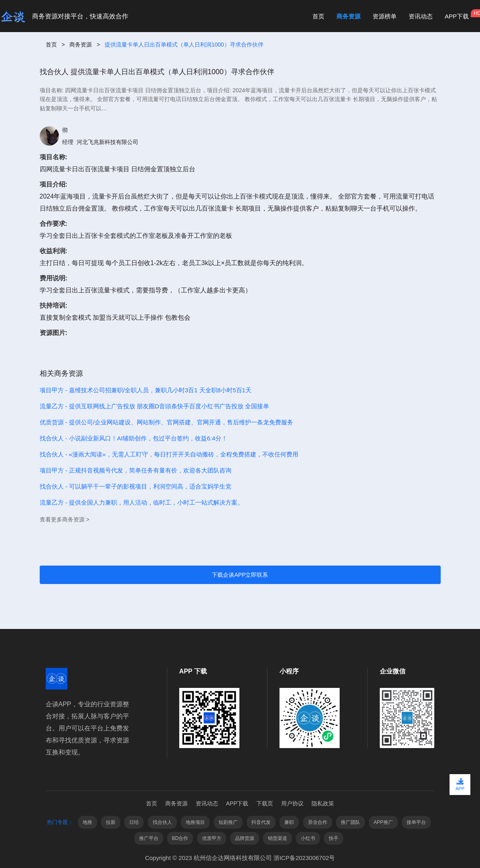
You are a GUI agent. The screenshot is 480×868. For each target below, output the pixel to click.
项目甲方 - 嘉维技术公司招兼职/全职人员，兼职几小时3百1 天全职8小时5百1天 (146, 390)
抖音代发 (261, 822)
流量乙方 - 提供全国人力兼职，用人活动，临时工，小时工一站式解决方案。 (142, 502)
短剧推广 (228, 822)
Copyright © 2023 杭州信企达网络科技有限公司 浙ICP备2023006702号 (240, 858)
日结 (134, 822)
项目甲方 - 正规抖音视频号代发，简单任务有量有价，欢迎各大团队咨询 (136, 470)
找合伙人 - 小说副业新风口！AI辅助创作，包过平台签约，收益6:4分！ (134, 438)
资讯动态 (421, 16)
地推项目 (195, 822)
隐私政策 (323, 803)
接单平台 (416, 822)
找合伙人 (162, 822)
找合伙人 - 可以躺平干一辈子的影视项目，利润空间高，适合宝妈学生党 (136, 486)
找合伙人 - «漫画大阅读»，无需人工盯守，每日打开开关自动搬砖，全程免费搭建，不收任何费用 (169, 454)
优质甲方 (212, 838)
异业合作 (318, 822)
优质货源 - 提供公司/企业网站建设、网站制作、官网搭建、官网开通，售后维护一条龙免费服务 (167, 422)
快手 (334, 838)
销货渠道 (277, 838)
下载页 (265, 803)
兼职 (289, 822)
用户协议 (292, 803)
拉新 (111, 822)
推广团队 (350, 822)
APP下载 (457, 16)
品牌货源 (245, 838)
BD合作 (180, 838)
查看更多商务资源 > (65, 519)
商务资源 (348, 16)
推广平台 (149, 838)
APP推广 (383, 822)
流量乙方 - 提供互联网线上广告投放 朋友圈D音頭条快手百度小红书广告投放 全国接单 (155, 406)
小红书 (308, 838)
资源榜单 (385, 16)
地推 (87, 822)
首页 (318, 16)
